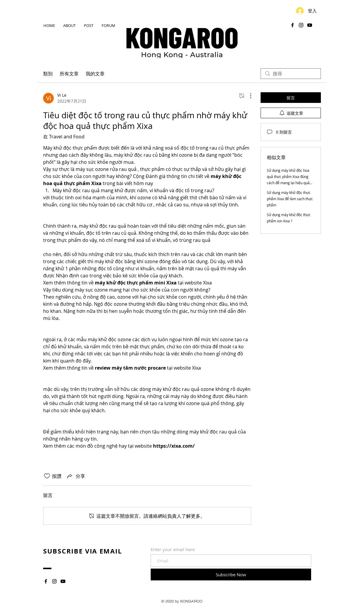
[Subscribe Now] (231, 574)
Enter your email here (173, 550)
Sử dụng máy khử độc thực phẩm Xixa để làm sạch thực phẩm (290, 199)
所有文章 (69, 74)
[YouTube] (310, 25)
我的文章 (95, 74)
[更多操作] (248, 96)
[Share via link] (76, 476)
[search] (291, 74)
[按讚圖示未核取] (47, 476)
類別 (48, 74)
